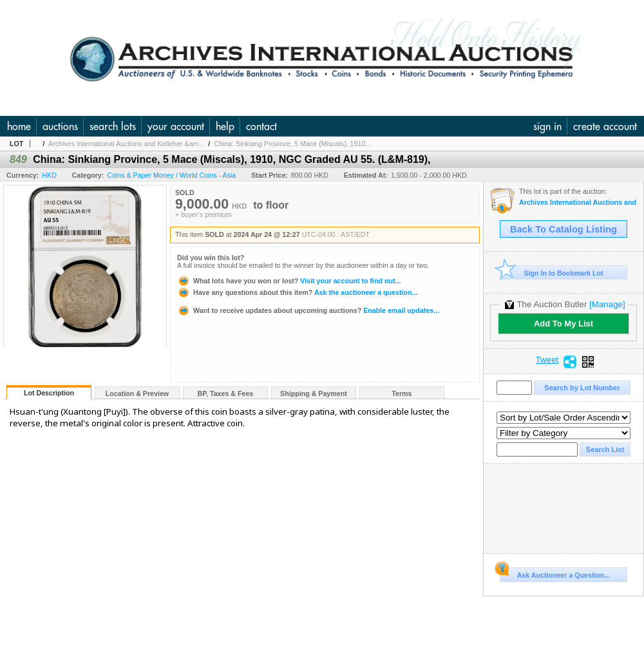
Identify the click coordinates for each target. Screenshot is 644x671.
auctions (60, 126)
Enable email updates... (308, 310)
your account (176, 126)
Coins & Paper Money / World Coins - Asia (171, 175)
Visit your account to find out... (289, 281)
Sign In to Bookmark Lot (552, 273)
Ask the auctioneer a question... (297, 292)
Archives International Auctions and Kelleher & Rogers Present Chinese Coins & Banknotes (578, 203)
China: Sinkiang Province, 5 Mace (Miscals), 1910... (292, 144)
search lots (113, 126)
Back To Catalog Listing (563, 229)
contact (261, 126)
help (225, 126)
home (19, 126)
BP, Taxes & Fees (226, 393)
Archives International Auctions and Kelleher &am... (126, 144)
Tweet (547, 360)
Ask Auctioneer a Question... (555, 573)
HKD (49, 175)
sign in (547, 126)
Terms (402, 393)
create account (605, 126)
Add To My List (563, 324)
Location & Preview (137, 393)
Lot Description (49, 393)
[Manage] (607, 304)
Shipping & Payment (314, 393)
